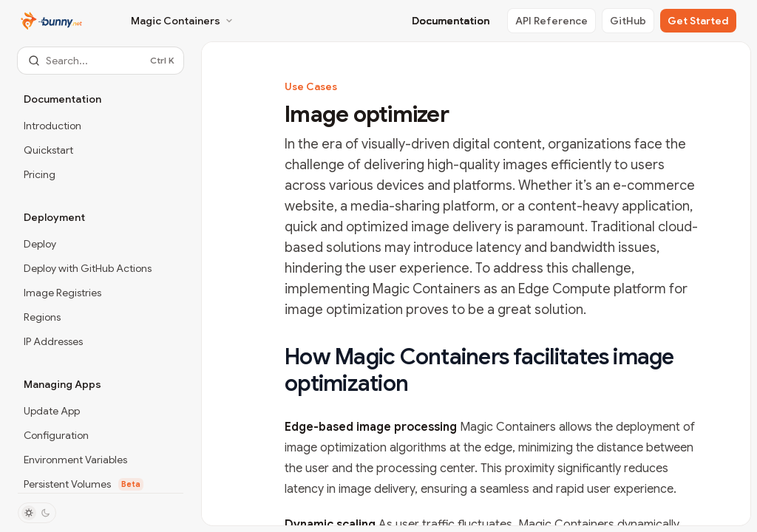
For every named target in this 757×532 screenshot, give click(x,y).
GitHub (628, 21)
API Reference (551, 21)
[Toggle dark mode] (37, 513)
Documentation (451, 21)
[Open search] (101, 61)
